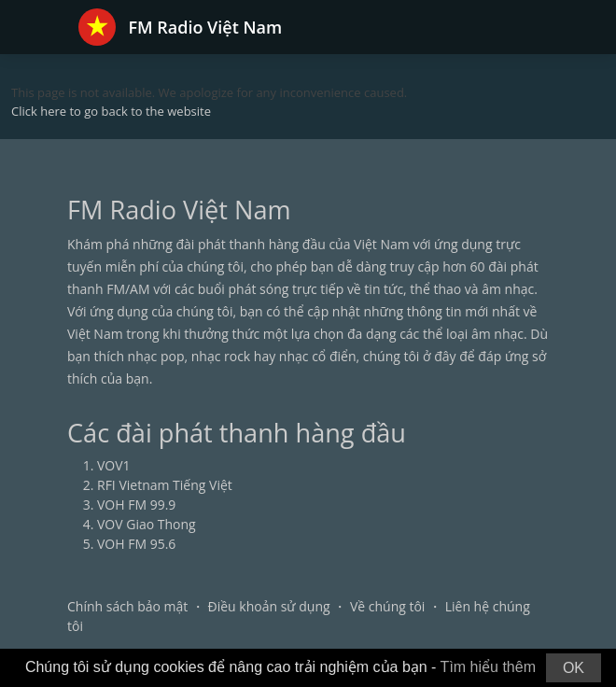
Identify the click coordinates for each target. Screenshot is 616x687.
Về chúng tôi (388, 606)
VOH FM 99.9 (136, 505)
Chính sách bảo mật (127, 606)
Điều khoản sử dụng (269, 606)
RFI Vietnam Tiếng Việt (165, 485)
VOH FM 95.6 (136, 544)
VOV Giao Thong (147, 524)
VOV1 (114, 465)
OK (574, 668)
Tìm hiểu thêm (488, 667)
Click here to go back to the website (111, 111)
